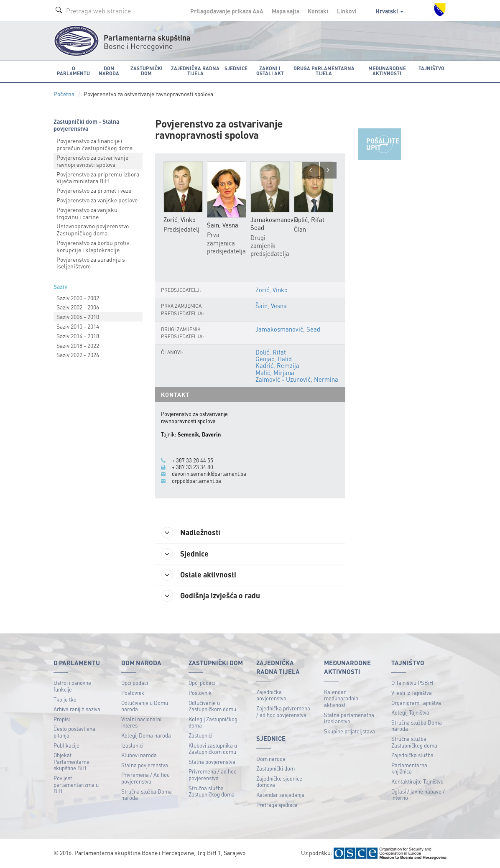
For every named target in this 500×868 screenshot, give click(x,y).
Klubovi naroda (139, 755)
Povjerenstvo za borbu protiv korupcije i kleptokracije (93, 246)
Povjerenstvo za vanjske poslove (97, 200)
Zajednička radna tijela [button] (195, 71)
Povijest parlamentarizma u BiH (76, 784)
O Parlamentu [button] (73, 71)
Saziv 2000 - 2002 (78, 298)
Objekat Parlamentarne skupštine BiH (71, 761)
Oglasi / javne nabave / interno (418, 795)
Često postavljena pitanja (74, 732)
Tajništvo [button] (431, 68)
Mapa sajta (286, 11)
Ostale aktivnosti (199, 575)
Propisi (62, 719)
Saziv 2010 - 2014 (78, 326)
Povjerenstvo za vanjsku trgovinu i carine (87, 213)
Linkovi (347, 11)
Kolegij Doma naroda (146, 735)
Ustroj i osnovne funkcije (72, 686)
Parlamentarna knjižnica (409, 768)
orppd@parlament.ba (196, 481)
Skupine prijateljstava (349, 731)
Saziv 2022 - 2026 (78, 355)
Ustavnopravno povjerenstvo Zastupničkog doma (93, 229)
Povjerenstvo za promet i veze (94, 190)
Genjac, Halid (274, 359)
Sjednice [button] (236, 68)
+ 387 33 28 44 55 (193, 460)
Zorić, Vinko (272, 290)
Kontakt (318, 11)
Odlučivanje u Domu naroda (145, 706)
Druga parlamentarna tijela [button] (324, 71)
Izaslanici (132, 745)
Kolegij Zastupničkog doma (213, 722)
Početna (64, 94)
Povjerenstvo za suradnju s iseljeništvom (91, 263)
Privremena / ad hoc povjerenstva (212, 775)
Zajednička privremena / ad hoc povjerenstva (283, 711)
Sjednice (185, 554)
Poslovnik (133, 693)
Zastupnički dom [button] (147, 71)
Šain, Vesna (271, 306)
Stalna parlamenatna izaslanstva (349, 718)
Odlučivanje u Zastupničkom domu (212, 706)
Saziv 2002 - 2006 (78, 307)
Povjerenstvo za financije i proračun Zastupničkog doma (94, 144)
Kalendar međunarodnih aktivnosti (341, 698)
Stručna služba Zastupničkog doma (212, 791)
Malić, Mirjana (275, 373)
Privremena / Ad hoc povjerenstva (145, 778)
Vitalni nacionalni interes (141, 722)
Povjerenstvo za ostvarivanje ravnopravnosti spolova (92, 161)
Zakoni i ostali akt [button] (270, 71)
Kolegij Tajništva (410, 712)
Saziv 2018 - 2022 (78, 345)
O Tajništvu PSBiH (412, 683)
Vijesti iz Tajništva (412, 693)
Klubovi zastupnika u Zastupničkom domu (213, 749)
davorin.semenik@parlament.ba (209, 474)
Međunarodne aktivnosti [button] (387, 71)
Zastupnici (200, 735)
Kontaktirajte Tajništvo (417, 781)
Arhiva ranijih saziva (77, 709)
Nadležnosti (191, 533)
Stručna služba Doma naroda (147, 795)
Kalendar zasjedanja (280, 795)
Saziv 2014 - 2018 (78, 336)
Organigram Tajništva (416, 703)
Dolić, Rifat (271, 352)
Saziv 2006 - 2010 (78, 317)
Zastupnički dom (276, 768)
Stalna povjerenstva (145, 765)
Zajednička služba (412, 755)
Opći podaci (135, 683)
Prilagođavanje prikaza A (227, 11)
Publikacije (66, 745)
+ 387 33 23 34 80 (193, 467)
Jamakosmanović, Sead (288, 329)
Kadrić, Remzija (277, 365)
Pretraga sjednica (277, 805)
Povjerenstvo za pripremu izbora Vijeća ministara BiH (98, 177)
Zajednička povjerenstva (271, 695)
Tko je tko (65, 699)
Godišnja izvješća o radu (211, 596)
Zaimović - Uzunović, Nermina (297, 379)
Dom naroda (271, 759)
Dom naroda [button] (109, 71)
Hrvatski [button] (389, 11)
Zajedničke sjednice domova (279, 782)
